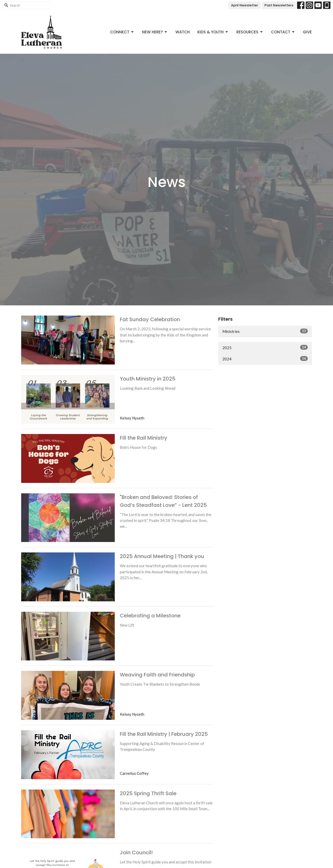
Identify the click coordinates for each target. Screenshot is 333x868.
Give (307, 32)
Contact (283, 32)
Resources (250, 32)
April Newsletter (245, 5)
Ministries (265, 331)
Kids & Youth (213, 32)
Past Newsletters (279, 5)
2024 (265, 359)
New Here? (155, 32)
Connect (122, 32)
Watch (183, 32)
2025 (265, 347)
